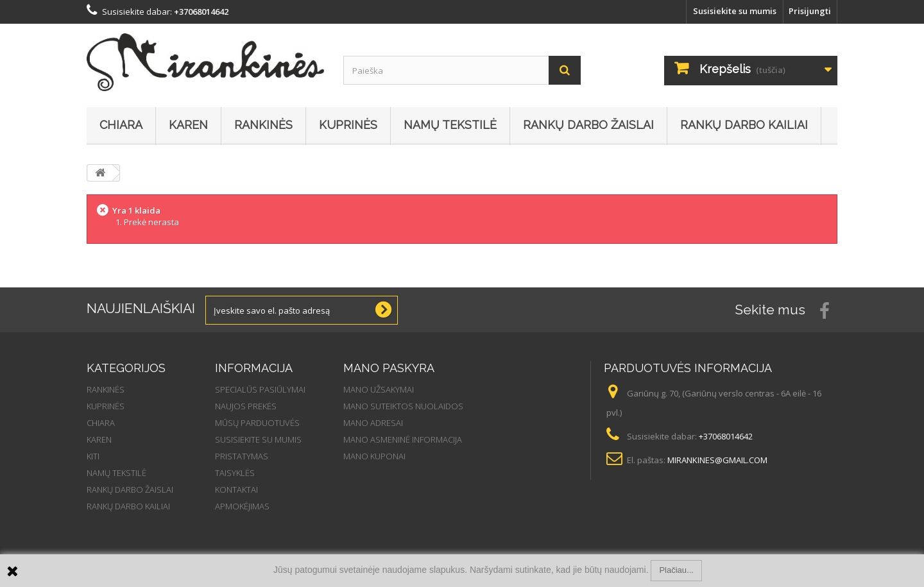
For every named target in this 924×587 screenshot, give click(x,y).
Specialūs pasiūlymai (260, 389)
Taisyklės (235, 473)
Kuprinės (348, 125)
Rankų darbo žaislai (588, 125)
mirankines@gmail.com (717, 460)
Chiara (121, 125)
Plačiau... (676, 570)
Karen (188, 125)
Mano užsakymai (379, 389)
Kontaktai (236, 489)
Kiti (93, 456)
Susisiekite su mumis (735, 11)
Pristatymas (242, 456)
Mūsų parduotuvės (257, 423)
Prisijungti (810, 11)
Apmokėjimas (242, 506)
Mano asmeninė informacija (403, 439)
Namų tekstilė (450, 125)
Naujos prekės (246, 406)
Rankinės (263, 125)
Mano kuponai (374, 456)
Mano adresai (373, 423)
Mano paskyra (389, 368)
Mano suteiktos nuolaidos (403, 406)
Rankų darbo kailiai (744, 125)
